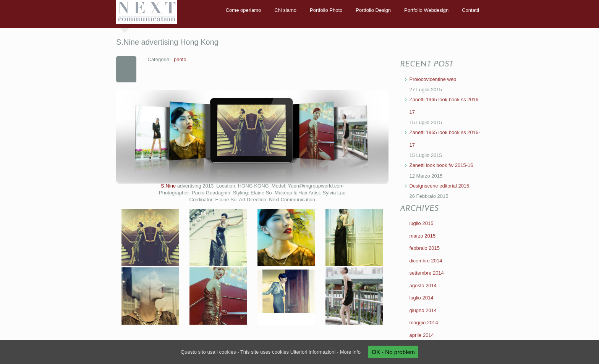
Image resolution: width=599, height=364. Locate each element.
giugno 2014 (423, 310)
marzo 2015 (423, 236)
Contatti (470, 10)
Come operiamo (244, 10)
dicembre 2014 (426, 261)
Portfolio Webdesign (426, 10)
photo (180, 59)
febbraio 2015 (425, 248)
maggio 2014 (424, 323)
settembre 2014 (427, 273)
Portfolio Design (373, 10)
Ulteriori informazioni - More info (325, 352)
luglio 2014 (422, 298)
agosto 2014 (423, 286)
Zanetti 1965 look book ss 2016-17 (445, 106)
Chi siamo (285, 10)
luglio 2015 (422, 223)
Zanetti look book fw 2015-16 (441, 165)
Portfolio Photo (326, 10)
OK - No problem (393, 352)
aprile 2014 (422, 335)
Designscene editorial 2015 (440, 186)
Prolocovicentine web (433, 79)
